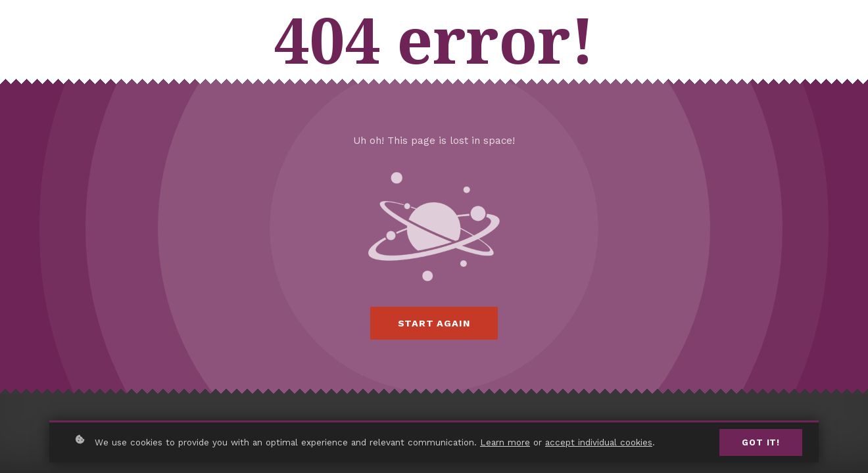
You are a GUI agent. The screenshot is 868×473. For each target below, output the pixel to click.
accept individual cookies (599, 442)
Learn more (505, 442)
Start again (434, 323)
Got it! (761, 442)
